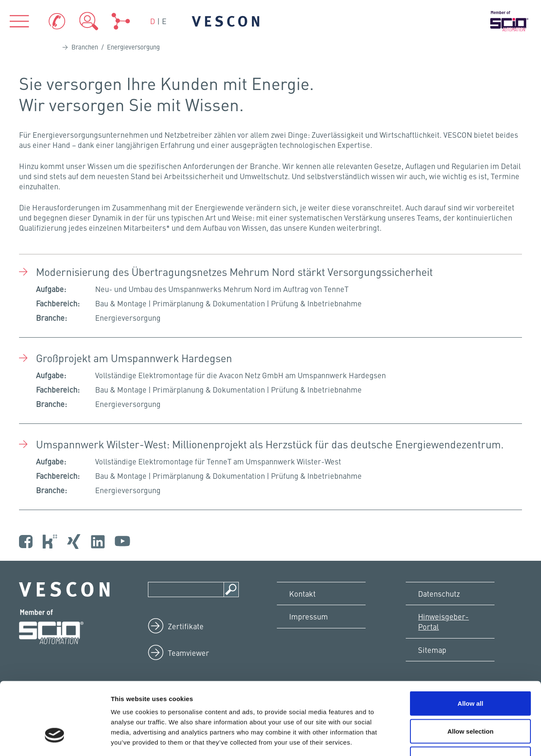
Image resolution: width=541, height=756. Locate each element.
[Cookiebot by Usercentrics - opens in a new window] (55, 740)
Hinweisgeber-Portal (444, 622)
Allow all (471, 645)
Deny (471, 700)
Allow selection (470, 673)
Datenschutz (439, 594)
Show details (444, 739)
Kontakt (303, 594)
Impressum (309, 617)
